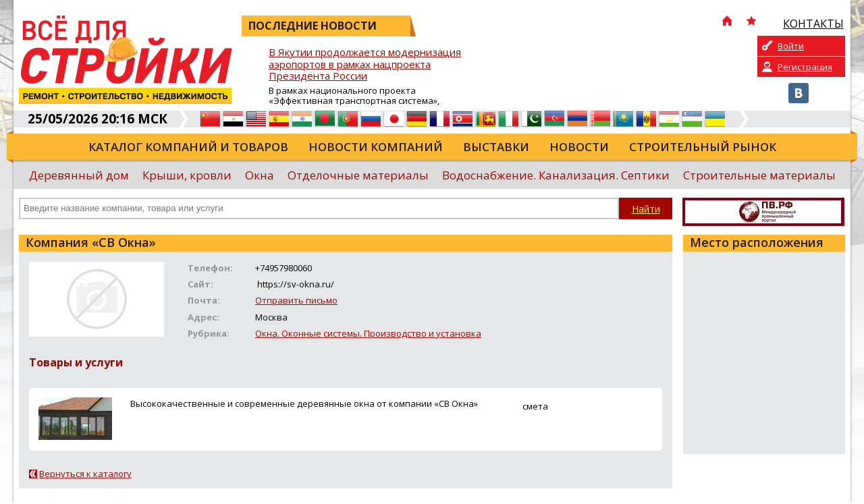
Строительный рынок (703, 147)
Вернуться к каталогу (85, 474)
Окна (260, 175)
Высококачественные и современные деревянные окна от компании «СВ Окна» (304, 403)
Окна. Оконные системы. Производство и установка (368, 333)
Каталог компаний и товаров (188, 147)
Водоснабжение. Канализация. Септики (556, 175)
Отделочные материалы (358, 175)
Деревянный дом (79, 175)
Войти (791, 46)
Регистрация (805, 67)
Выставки (496, 147)
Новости (579, 147)
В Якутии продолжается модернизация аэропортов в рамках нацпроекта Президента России (365, 64)
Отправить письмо (296, 300)
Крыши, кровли (187, 175)
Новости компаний (376, 147)
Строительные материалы (759, 175)
